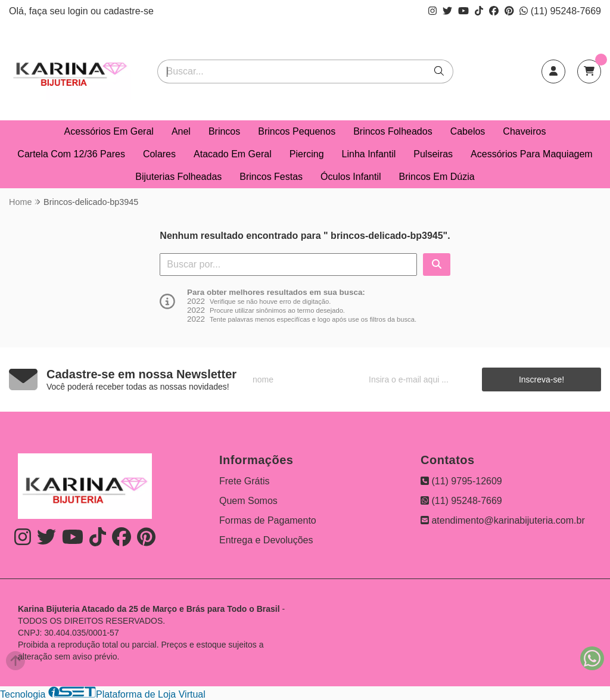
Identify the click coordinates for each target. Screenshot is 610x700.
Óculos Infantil (351, 177)
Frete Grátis (244, 481)
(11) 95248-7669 (560, 11)
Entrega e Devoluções (266, 540)
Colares (159, 154)
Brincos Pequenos (297, 131)
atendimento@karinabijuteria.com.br (503, 520)
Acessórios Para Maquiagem (532, 154)
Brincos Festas (271, 177)
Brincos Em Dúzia (437, 177)
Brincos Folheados (393, 131)
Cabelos (468, 131)
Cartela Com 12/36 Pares (71, 154)
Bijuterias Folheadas (178, 177)
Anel (181, 131)
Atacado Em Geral (233, 154)
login (79, 11)
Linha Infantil (369, 154)
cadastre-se (129, 11)
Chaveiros (524, 131)
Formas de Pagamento (268, 520)
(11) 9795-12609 (461, 481)
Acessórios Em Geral (109, 131)
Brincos (224, 131)
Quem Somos (248, 501)
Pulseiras (433, 154)
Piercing (307, 154)
